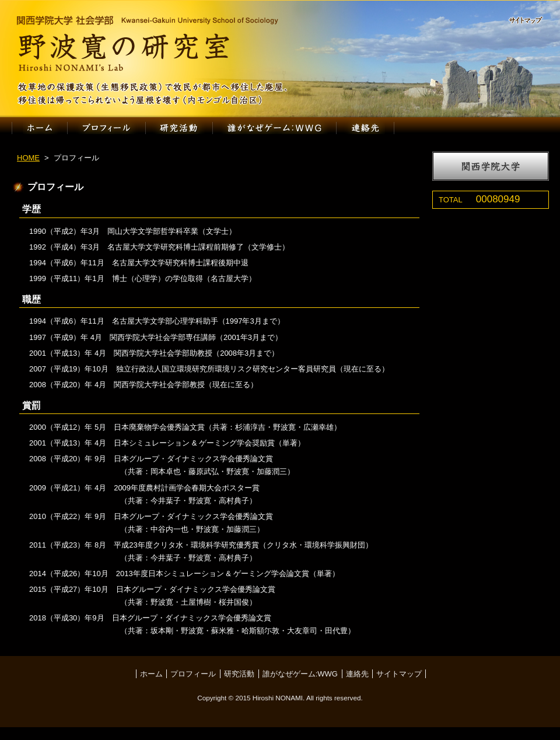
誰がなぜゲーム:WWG (275, 128)
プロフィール (106, 128)
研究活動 (179, 128)
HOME (28, 158)
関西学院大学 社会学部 (147, 20)
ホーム (39, 128)
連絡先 (366, 128)
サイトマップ (531, 21)
